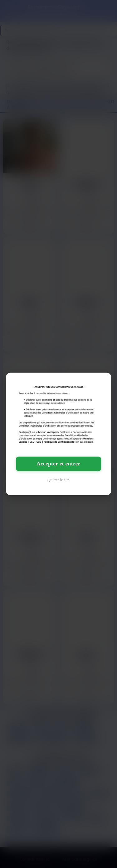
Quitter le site (58, 480)
